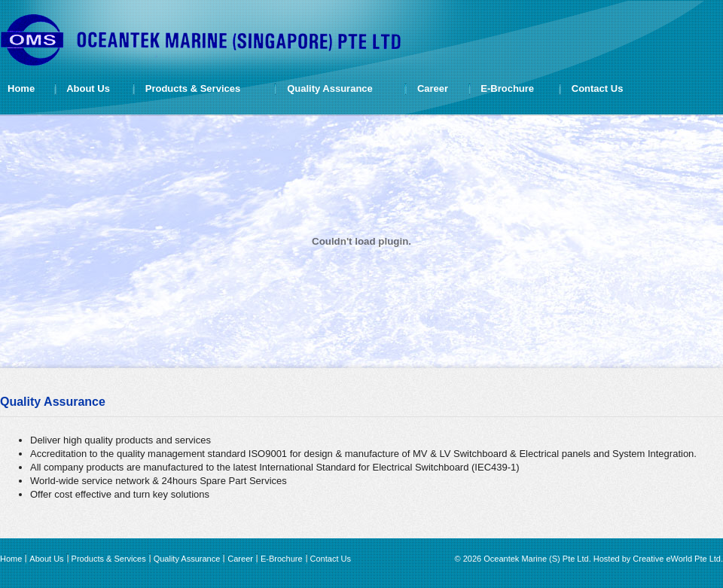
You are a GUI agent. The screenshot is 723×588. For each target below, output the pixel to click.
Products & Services (193, 88)
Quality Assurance (330, 88)
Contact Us (598, 88)
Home (21, 88)
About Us (88, 88)
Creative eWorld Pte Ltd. (678, 559)
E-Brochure (507, 88)
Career (433, 88)
